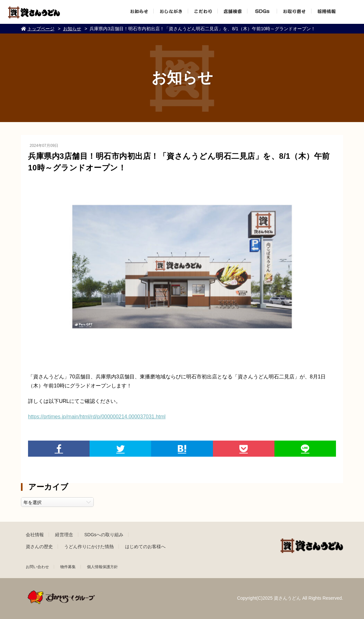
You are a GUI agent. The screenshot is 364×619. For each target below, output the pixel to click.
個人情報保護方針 (102, 567)
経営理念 (64, 535)
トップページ (41, 29)
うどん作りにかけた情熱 (89, 547)
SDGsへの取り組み (104, 535)
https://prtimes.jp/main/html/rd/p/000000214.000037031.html (97, 417)
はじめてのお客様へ (145, 547)
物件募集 (68, 567)
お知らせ (72, 29)
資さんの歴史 (39, 547)
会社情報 (35, 535)
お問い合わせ (37, 567)
